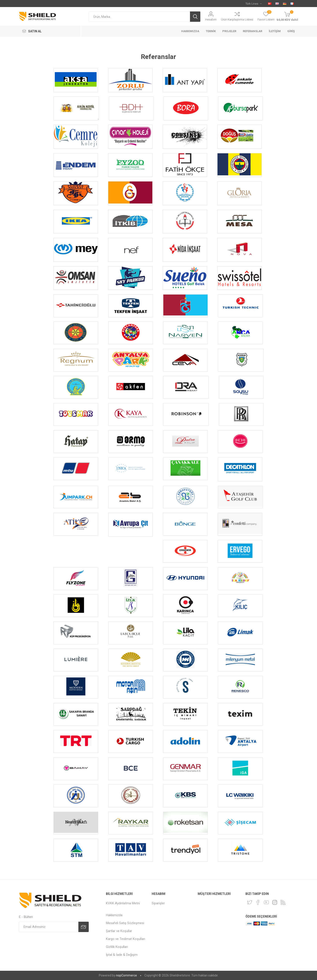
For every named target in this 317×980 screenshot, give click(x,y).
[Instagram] (275, 902)
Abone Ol (84, 927)
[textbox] (139, 17)
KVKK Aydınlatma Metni (123, 903)
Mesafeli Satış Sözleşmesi (125, 923)
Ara (195, 17)
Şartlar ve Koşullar (119, 931)
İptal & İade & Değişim (122, 955)
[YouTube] (266, 902)
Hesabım (211, 19)
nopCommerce (126, 975)
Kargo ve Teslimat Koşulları (125, 939)
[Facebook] (258, 902)
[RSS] (283, 902)
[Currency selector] (253, 4)
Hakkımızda (114, 915)
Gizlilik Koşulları (117, 947)
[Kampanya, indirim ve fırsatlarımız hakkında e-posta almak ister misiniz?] (49, 927)
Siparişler (158, 903)
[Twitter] (250, 902)
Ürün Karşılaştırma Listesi (237, 19)
